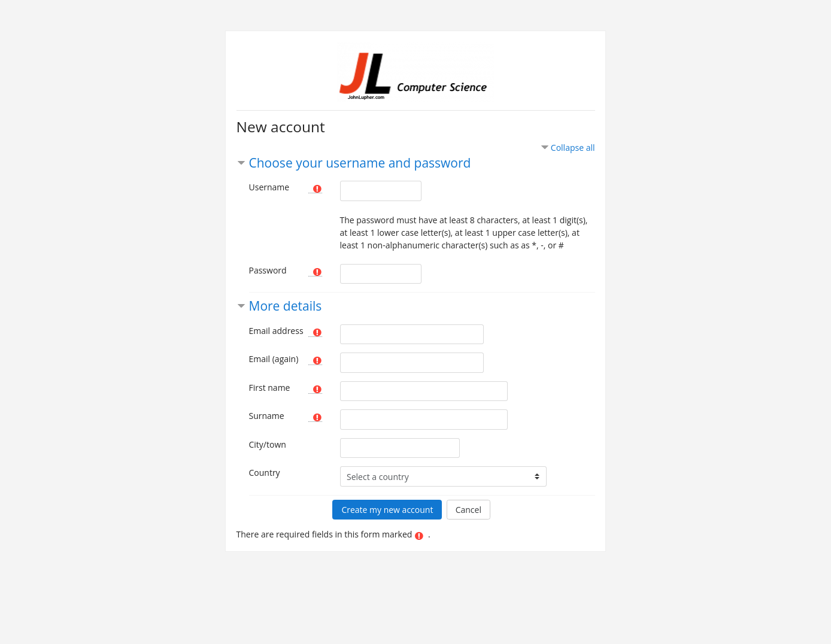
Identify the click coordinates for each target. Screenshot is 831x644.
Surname (267, 416)
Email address (276, 331)
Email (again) (274, 359)
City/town (268, 444)
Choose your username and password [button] (360, 163)
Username (269, 187)
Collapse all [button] (573, 148)
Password (268, 270)
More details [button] (286, 306)
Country (265, 473)
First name (270, 388)
